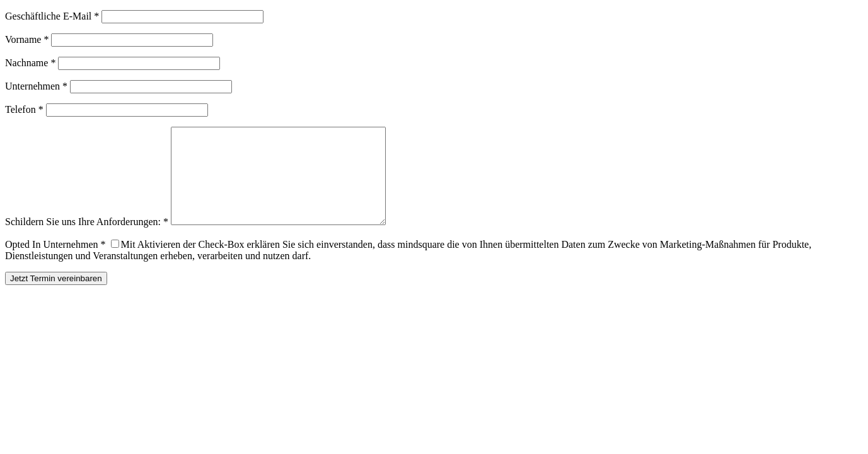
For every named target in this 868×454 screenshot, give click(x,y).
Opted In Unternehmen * (55, 263)
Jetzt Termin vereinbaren (56, 297)
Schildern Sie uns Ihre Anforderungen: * (87, 241)
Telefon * (24, 109)
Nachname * (30, 63)
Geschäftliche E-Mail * (52, 16)
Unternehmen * (36, 86)
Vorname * (27, 39)
